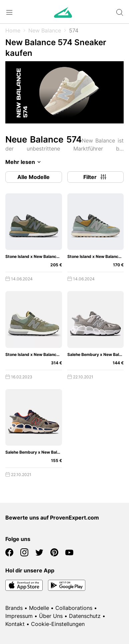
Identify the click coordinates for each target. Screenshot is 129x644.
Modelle (39, 608)
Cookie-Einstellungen (58, 624)
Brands (14, 608)
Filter (95, 177)
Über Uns (51, 616)
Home (13, 30)
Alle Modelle (33, 177)
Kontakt (15, 624)
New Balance (45, 30)
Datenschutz (85, 616)
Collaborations (74, 608)
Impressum (19, 616)
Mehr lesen (24, 162)
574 (74, 30)
